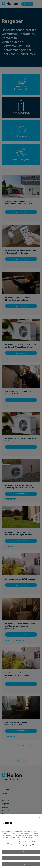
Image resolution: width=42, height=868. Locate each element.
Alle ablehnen (21, 861)
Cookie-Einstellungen (21, 855)
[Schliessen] (39, 821)
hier (34, 849)
